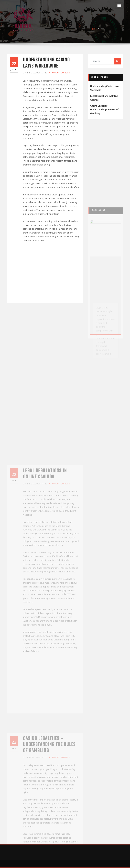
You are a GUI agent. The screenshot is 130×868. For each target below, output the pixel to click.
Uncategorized (61, 73)
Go (118, 61)
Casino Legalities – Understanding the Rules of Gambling (104, 110)
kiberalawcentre (35, 73)
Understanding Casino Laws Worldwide (46, 63)
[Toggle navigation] (119, 5)
